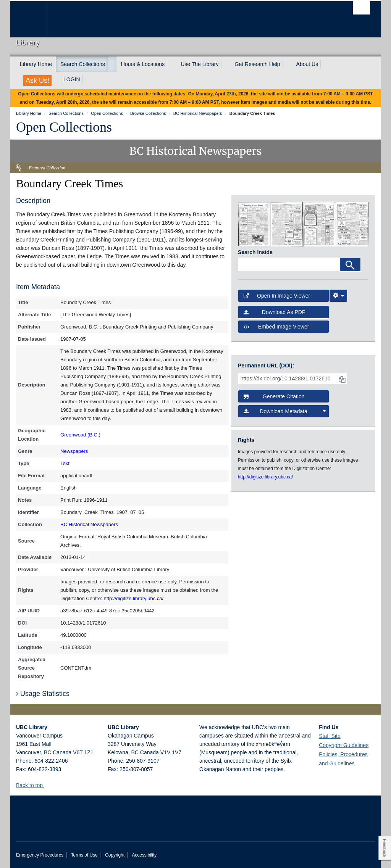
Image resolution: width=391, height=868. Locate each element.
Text (65, 463)
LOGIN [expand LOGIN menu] (72, 79)
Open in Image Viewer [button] (277, 296)
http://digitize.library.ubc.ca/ (134, 598)
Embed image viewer (276, 327)
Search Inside (255, 252)
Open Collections (64, 127)
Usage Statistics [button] (43, 694)
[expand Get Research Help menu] (287, 64)
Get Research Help (258, 64)
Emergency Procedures (40, 855)
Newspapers (74, 451)
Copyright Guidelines (344, 745)
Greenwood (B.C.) (80, 435)
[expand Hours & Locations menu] (171, 64)
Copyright (115, 855)
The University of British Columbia (34, 19)
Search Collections (83, 64)
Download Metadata (285, 411)
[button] (47, 785)
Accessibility (144, 855)
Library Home (36, 64)
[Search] (350, 265)
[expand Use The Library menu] (226, 64)
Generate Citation (274, 396)
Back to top (33, 785)
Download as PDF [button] (275, 312)
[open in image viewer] (254, 224)
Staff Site (330, 736)
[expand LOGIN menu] (87, 79)
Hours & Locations (143, 64)
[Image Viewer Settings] (338, 296)
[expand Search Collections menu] (112, 64)
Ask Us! (37, 81)
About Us (307, 64)
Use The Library (200, 64)
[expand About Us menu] (325, 64)
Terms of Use (84, 855)
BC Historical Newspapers (89, 524)
